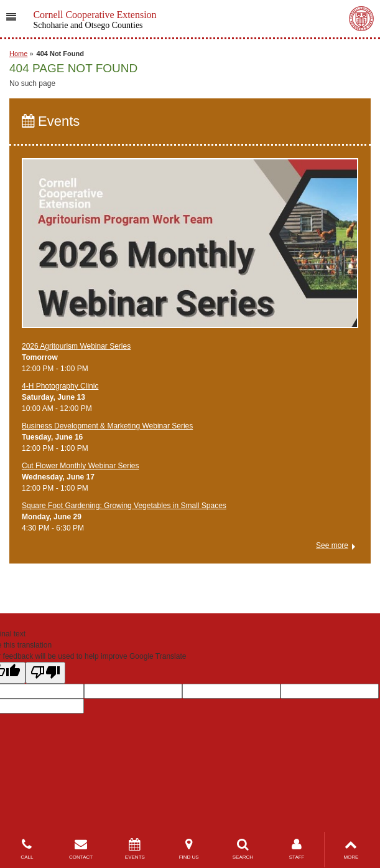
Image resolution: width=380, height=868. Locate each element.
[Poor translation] (45, 673)
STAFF (297, 849)
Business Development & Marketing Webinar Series (107, 426)
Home (18, 54)
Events (51, 121)
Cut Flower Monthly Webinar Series (81, 466)
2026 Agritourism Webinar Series (76, 346)
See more (332, 545)
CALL (27, 849)
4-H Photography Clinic (60, 386)
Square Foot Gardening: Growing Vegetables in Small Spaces (124, 506)
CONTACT (81, 849)
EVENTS (135, 849)
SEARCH (243, 849)
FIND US (189, 849)
